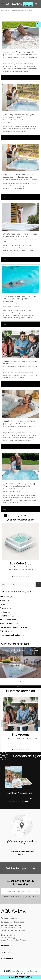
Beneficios (25, 304)
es (38, 4)
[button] (13, 576)
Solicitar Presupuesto (20, 868)
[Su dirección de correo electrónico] (18, 891)
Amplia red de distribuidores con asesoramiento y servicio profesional (21, 739)
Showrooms (21, 735)
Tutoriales (7, 242)
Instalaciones (7, 122)
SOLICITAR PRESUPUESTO (20, 977)
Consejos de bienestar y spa (30, 57)
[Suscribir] (37, 891)
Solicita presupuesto (28, 4)
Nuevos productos (8, 60)
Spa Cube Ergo (21, 563)
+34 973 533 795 (11, 918)
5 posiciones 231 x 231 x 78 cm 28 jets (21, 569)
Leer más (7, 78)
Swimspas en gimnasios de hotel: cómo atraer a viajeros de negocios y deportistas (20, 299)
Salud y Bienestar (17, 491)
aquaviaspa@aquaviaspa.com (16, 922)
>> (25, 516)
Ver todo (21, 687)
